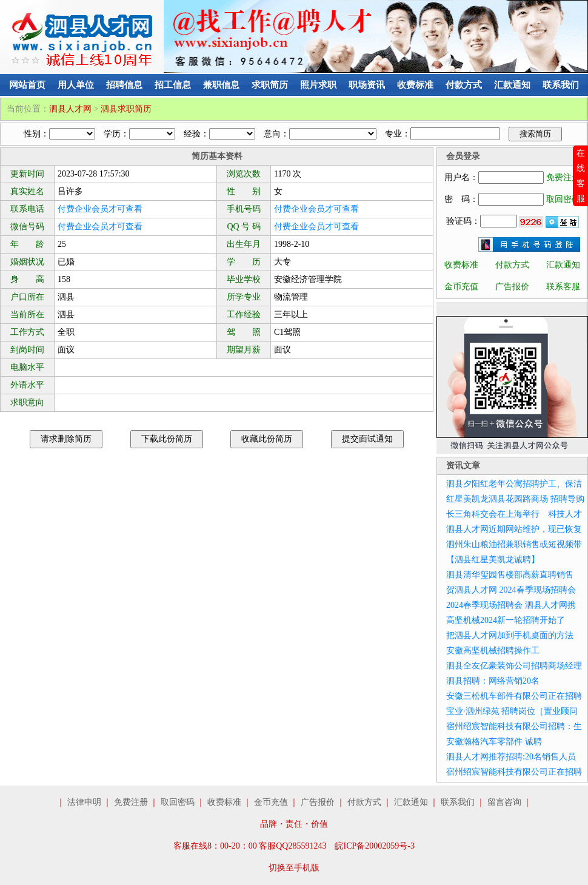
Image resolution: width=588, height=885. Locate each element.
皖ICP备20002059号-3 (374, 846)
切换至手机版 (294, 868)
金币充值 (461, 287)
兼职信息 (221, 85)
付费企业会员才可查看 (100, 209)
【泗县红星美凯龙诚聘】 (493, 560)
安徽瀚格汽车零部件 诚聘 (494, 742)
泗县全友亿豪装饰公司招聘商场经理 (514, 666)
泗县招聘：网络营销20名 (493, 681)
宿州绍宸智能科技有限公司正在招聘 (514, 772)
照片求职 (318, 85)
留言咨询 (504, 802)
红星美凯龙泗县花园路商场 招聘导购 (515, 499)
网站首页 (27, 85)
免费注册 (563, 177)
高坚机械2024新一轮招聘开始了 (506, 620)
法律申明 (84, 802)
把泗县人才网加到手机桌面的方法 (510, 635)
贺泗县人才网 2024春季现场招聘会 (511, 590)
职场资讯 (367, 85)
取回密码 (563, 199)
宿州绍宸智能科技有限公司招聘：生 (514, 726)
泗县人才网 (70, 109)
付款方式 (464, 85)
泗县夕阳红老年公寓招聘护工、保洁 (514, 484)
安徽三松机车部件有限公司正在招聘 (514, 696)
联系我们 (561, 85)
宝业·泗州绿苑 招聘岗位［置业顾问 (512, 711)
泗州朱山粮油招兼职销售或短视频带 (514, 544)
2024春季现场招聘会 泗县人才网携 (511, 605)
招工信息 (173, 85)
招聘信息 (124, 85)
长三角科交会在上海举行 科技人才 (514, 514)
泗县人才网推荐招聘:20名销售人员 (511, 757)
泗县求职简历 (126, 109)
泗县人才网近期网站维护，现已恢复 (514, 529)
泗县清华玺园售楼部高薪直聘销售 (510, 575)
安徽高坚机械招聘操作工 (493, 651)
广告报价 (512, 287)
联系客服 (563, 287)
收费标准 (415, 85)
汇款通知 (512, 85)
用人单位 (76, 85)
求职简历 (270, 85)
